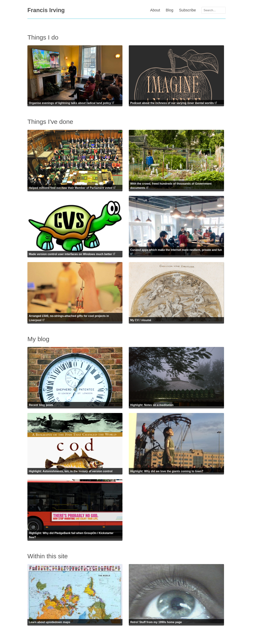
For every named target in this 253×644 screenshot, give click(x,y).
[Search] (213, 10)
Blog (169, 10)
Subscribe (187, 10)
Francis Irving (46, 10)
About (155, 10)
